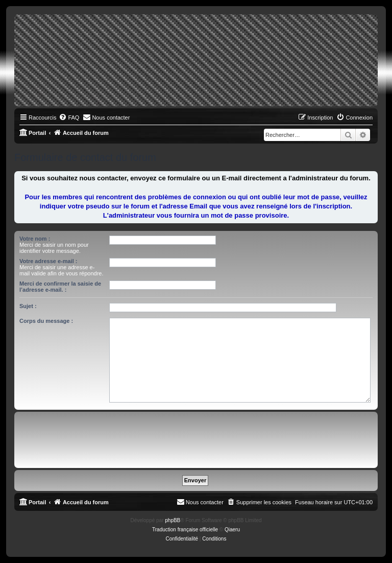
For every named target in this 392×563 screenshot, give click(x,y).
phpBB (173, 520)
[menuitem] (69, 118)
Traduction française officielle (185, 530)
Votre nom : (35, 239)
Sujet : (28, 306)
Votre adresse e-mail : (48, 261)
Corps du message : (46, 321)
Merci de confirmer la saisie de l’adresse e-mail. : (60, 287)
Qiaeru (232, 530)
